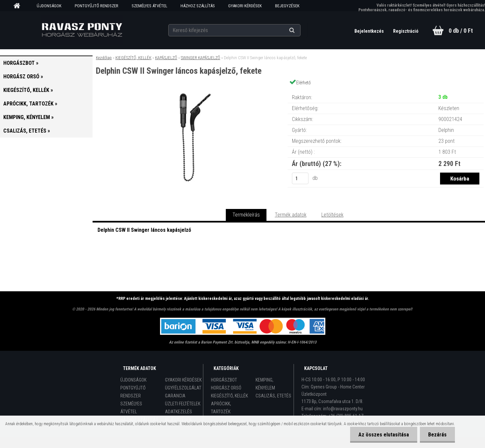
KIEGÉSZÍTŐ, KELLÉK (133, 58)
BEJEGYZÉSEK (287, 6)
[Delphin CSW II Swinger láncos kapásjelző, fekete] (190, 91)
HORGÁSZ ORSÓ (226, 388)
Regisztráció (406, 31)
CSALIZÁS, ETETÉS (273, 396)
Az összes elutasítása (384, 435)
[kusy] (300, 178)
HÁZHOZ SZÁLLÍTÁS (198, 6)
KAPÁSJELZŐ (166, 58)
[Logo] (82, 30)
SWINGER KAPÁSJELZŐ (201, 58)
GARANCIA (175, 396)
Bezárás (437, 435)
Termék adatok (291, 215)
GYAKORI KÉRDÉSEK (245, 6)
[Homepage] (19, 6)
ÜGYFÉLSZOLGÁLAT (183, 388)
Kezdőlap (104, 58)
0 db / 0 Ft (461, 31)
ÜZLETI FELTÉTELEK (183, 404)
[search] (300, 30)
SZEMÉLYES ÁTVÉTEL (149, 6)
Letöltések (332, 215)
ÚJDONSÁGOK (49, 6)
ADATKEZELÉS (179, 412)
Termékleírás (246, 215)
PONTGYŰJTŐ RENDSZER (97, 6)
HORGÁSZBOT (224, 380)
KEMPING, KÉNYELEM (265, 384)
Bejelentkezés (370, 31)
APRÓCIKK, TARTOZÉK (221, 408)
